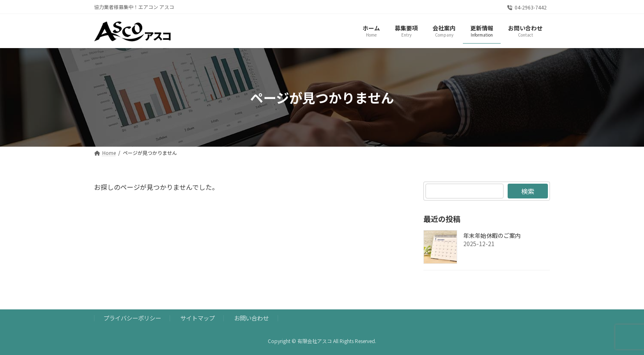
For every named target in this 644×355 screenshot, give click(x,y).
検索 (528, 191)
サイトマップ (198, 318)
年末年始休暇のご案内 (492, 236)
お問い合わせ (251, 318)
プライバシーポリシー (132, 318)
